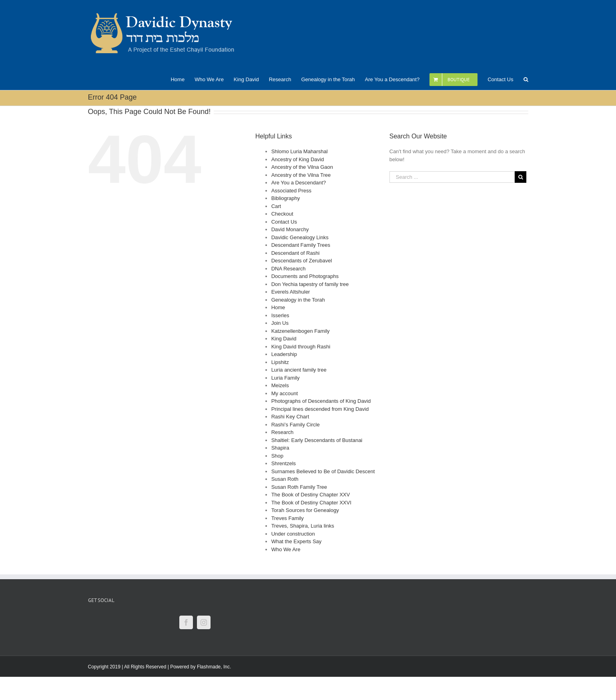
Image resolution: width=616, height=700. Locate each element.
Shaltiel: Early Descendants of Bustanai (317, 440)
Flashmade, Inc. (214, 667)
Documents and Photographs (305, 276)
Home (278, 307)
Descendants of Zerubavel (302, 261)
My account (285, 393)
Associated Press (291, 191)
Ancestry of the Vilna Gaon (302, 167)
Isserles (280, 315)
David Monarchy (290, 229)
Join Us (280, 323)
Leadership (284, 354)
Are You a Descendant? (299, 183)
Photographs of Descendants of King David (321, 401)
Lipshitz (280, 362)
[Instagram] (204, 622)
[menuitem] (183, 79)
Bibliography (286, 198)
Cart (276, 206)
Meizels (280, 385)
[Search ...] (452, 177)
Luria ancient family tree (299, 370)
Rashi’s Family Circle (296, 425)
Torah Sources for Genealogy (305, 510)
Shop (277, 456)
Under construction (293, 534)
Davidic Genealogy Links (300, 237)
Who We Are (286, 549)
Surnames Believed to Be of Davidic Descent (323, 471)
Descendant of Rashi (296, 253)
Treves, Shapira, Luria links (303, 526)
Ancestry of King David (298, 159)
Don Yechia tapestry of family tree (310, 284)
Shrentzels (284, 463)
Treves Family (288, 518)
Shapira (280, 448)
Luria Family (286, 378)
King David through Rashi (301, 347)
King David (284, 339)
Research (283, 432)
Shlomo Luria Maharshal (300, 151)
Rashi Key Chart (290, 417)
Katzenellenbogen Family (301, 331)
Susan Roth (285, 479)
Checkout (282, 214)
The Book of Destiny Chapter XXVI (311, 503)
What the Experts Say (297, 541)
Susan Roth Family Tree (299, 487)
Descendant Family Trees (301, 245)
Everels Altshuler (291, 292)
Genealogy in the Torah (298, 300)
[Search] (526, 79)
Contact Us (284, 222)
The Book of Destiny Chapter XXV (311, 495)
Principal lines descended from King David (320, 409)
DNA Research (289, 269)
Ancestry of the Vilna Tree (301, 175)
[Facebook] (186, 622)
